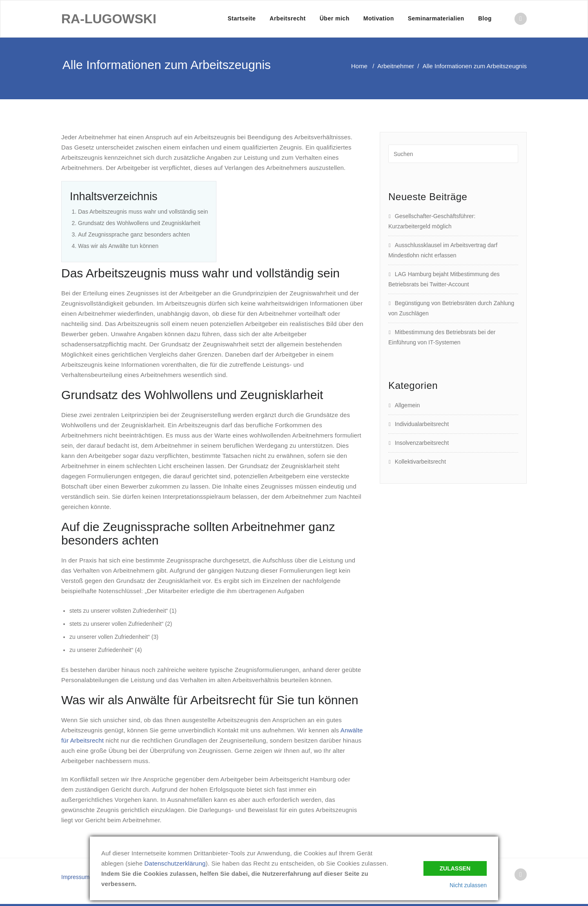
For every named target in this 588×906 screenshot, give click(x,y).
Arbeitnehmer (396, 66)
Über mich (335, 18)
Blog (485, 18)
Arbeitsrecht (287, 18)
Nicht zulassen (468, 885)
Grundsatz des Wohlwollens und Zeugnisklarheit (139, 223)
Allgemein (407, 405)
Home (359, 66)
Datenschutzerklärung (175, 863)
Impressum (75, 877)
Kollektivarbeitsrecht (420, 462)
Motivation (379, 18)
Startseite (242, 18)
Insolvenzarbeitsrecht (422, 443)
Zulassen (455, 868)
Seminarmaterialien (436, 18)
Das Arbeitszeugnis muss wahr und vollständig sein (143, 212)
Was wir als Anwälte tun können (118, 246)
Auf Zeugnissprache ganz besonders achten (134, 234)
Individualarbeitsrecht (422, 424)
